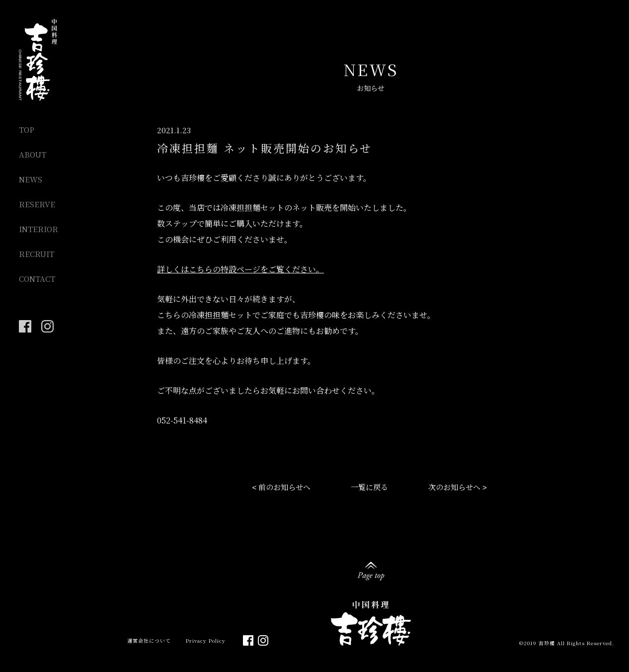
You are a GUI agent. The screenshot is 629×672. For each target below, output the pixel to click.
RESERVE (37, 204)
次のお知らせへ (454, 487)
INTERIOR (39, 229)
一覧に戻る (369, 487)
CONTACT (37, 279)
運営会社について (149, 640)
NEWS (31, 179)
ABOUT (33, 154)
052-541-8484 (182, 420)
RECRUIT (37, 254)
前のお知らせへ (284, 487)
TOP (27, 129)
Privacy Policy (206, 640)
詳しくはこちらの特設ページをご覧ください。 (240, 269)
